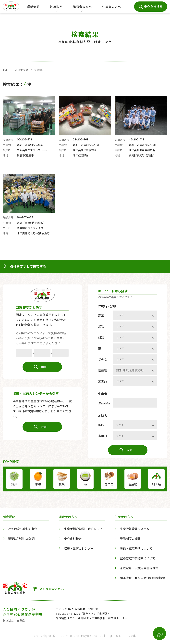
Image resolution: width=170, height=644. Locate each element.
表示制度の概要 (130, 538)
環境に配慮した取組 (21, 538)
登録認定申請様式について (138, 558)
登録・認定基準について (136, 548)
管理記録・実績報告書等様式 (139, 568)
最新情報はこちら (52, 589)
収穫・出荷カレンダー (79, 548)
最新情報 (33, 7)
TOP (5, 70)
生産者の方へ (112, 9)
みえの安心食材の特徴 (23, 529)
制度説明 (55, 9)
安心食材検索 (153, 6)
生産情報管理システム (135, 529)
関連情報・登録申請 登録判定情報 (142, 578)
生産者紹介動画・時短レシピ (83, 529)
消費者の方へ (82, 9)
